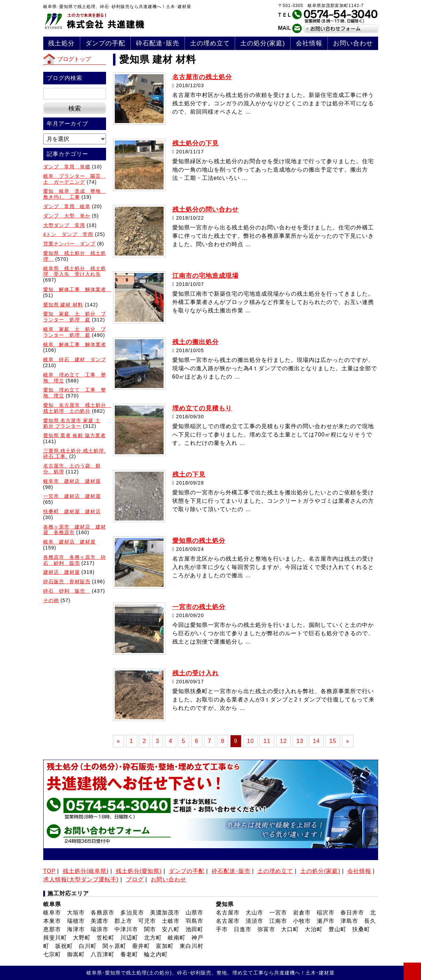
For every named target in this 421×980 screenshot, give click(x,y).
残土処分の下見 (196, 143)
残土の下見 (189, 474)
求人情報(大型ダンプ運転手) (81, 879)
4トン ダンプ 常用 (68, 234)
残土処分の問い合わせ (205, 210)
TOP (50, 871)
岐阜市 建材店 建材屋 (72, 481)
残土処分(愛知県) (139, 871)
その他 (51, 600)
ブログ (135, 879)
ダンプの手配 (105, 43)
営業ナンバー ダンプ (69, 244)
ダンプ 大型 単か (67, 216)
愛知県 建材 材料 (63, 305)
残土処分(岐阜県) (86, 871)
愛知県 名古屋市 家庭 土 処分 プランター (72, 423)
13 (300, 741)
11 (267, 741)
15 (333, 741)
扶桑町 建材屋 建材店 (72, 511)
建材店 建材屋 (62, 572)
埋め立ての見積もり (202, 408)
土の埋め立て (210, 43)
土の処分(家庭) (263, 43)
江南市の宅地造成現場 (205, 276)
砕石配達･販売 (158, 43)
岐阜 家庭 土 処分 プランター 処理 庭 (75, 332)
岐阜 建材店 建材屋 (69, 542)
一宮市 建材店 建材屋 (72, 496)
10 (250, 741)
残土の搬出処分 (196, 342)
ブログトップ (74, 59)
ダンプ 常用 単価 (67, 167)
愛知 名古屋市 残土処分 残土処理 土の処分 (77, 408)
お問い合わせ (353, 43)
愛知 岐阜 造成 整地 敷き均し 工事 (75, 194)
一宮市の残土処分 (199, 607)
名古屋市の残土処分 (202, 77)
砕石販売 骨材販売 (67, 582)
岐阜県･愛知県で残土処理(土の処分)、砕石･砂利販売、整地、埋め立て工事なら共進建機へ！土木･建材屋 (210, 973)
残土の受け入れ (196, 673)
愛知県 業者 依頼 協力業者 (75, 435)
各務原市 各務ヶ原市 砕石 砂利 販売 (75, 560)
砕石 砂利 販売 (67, 591)
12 (284, 741)
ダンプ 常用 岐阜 (67, 206)
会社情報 (309, 43)
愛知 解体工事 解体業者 (77, 289)
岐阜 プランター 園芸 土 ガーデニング (75, 179)
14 (316, 741)
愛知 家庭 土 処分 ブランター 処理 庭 (75, 317)
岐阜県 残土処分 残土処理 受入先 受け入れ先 (75, 271)
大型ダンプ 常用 (64, 225)
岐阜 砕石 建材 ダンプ (75, 359)
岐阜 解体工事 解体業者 (75, 344)
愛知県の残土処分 (199, 541)
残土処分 (61, 43)
